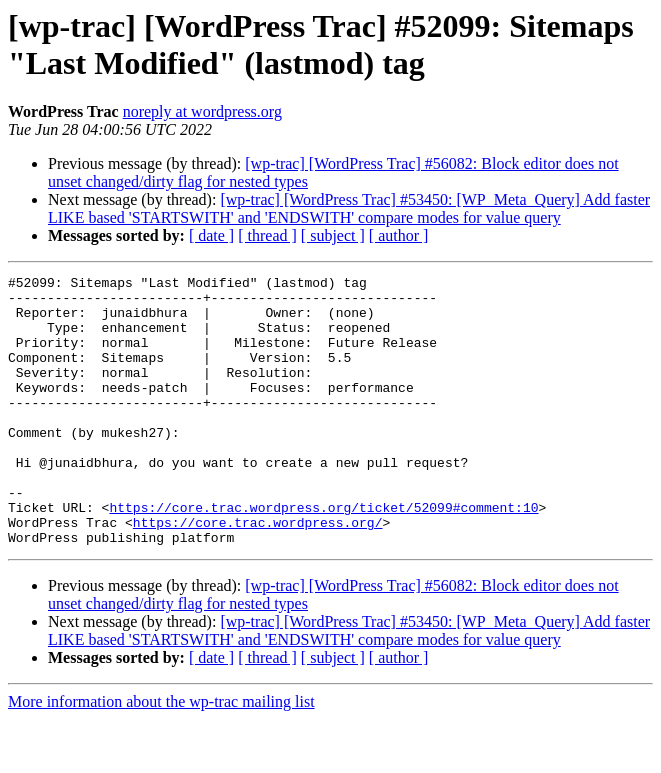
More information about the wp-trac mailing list (161, 755)
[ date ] (211, 235)
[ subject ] (333, 235)
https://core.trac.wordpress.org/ (258, 573)
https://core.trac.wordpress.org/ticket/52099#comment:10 (323, 555)
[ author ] (399, 235)
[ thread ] (267, 235)
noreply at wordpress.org (202, 111)
